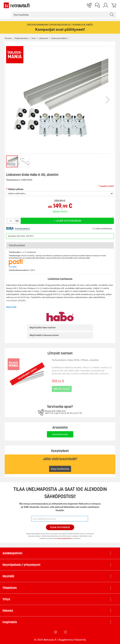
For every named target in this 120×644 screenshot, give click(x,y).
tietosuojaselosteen (65, 538)
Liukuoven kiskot (59, 38)
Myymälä (8, 576)
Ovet (34, 38)
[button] (108, 100)
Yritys (6, 599)
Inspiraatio (10, 622)
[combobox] (64, 15)
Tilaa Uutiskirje (60, 527)
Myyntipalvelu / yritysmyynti (21, 565)
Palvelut (8, 611)
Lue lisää (13, 267)
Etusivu (8, 38)
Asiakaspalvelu (12, 553)
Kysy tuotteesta (60, 469)
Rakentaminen (22, 38)
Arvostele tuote (60, 434)
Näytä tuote (62, 389)
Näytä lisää (11, 307)
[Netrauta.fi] (17, 5)
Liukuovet (44, 38)
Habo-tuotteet (43, 328)
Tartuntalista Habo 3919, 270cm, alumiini (75, 360)
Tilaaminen (10, 588)
